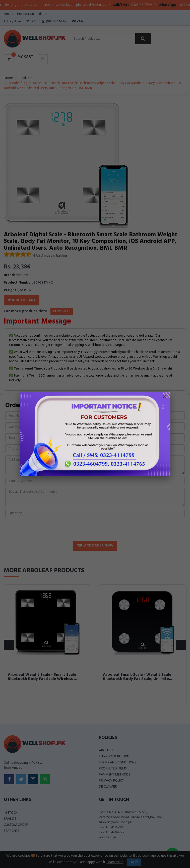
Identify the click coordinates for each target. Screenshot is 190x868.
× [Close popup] (165, 397)
